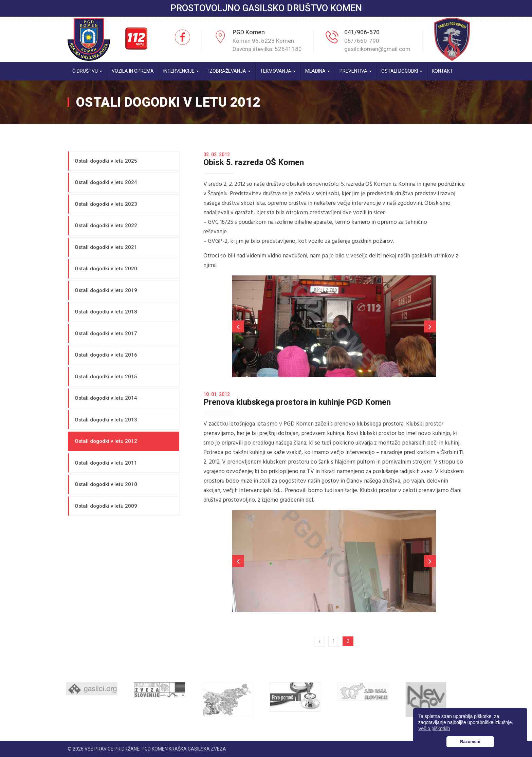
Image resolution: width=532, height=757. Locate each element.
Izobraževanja (230, 71)
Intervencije (181, 71)
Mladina (318, 71)
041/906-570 (362, 32)
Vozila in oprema (133, 71)
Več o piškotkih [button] (434, 728)
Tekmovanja (278, 71)
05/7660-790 (362, 41)
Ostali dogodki (402, 71)
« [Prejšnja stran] (320, 641)
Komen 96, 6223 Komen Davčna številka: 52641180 (267, 45)
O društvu (87, 71)
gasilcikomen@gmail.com (377, 49)
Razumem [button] (470, 742)
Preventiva (356, 71)
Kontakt (442, 71)
